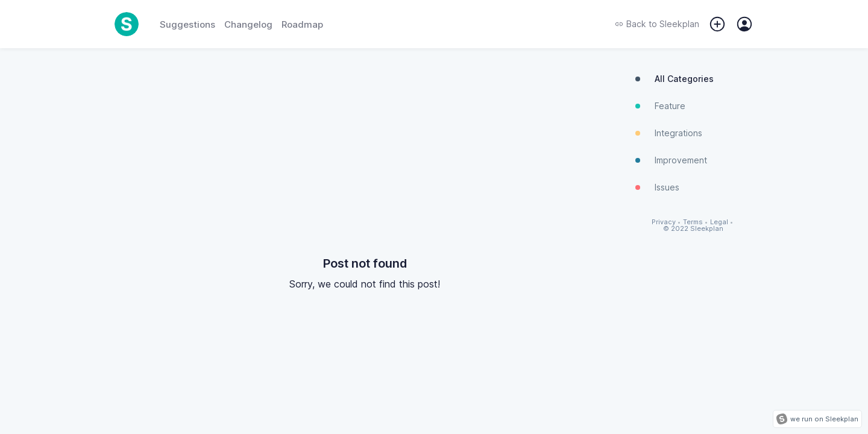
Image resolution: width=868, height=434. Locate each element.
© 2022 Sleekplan (693, 229)
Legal (719, 222)
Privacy (664, 222)
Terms (693, 222)
